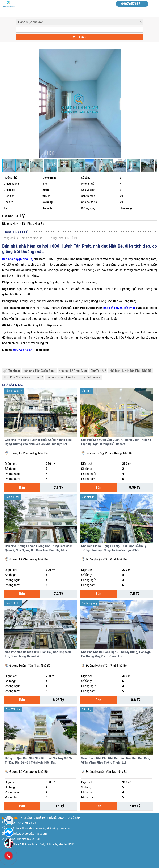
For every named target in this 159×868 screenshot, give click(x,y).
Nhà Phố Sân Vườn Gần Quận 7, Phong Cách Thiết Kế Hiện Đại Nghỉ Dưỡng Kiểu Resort (116, 442)
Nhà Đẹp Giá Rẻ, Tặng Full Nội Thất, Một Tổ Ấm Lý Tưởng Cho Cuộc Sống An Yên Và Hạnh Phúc (114, 548)
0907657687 (131, 4)
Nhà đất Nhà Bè (32, 238)
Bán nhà (8, 259)
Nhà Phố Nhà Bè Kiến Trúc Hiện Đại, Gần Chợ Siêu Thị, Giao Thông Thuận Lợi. (38, 654)
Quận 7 (38, 377)
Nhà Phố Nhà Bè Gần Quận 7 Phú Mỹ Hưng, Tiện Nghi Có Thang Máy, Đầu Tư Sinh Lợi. (116, 654)
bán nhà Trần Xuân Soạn (39, 371)
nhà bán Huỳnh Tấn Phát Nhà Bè (131, 371)
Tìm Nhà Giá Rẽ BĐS (28, 839)
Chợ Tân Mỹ (98, 371)
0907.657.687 (22, 350)
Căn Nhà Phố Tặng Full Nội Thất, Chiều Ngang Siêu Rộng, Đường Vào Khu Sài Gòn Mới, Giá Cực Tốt (38, 442)
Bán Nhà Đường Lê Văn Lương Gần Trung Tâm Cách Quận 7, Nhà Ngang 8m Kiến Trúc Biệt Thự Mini (39, 548)
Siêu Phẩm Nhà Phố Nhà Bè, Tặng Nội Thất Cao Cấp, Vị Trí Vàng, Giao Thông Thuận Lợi (115, 760)
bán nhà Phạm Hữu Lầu (62, 377)
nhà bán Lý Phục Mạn (73, 371)
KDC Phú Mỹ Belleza (17, 377)
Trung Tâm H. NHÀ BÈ (64, 238)
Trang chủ (9, 238)
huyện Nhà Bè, (23, 259)
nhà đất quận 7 (91, 377)
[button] (153, 53)
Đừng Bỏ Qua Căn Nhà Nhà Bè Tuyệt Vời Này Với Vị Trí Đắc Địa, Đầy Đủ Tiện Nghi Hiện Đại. (38, 760)
